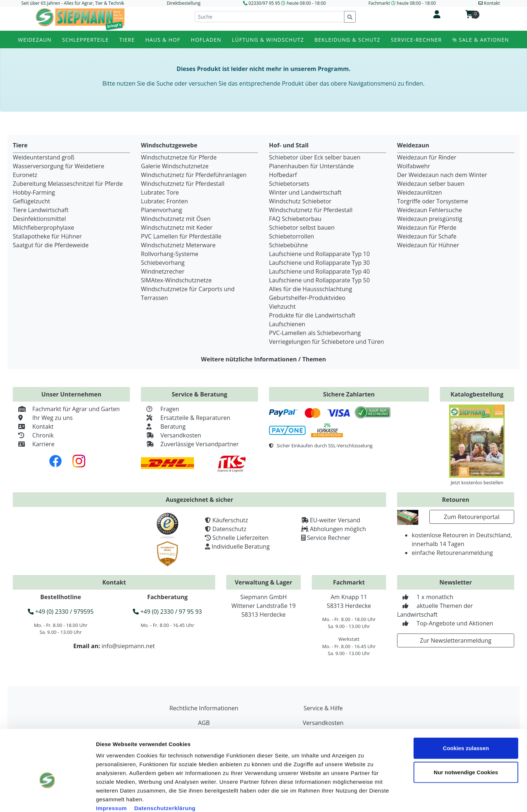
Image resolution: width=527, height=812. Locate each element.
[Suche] (270, 17)
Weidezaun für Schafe (427, 236)
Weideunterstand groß (44, 157)
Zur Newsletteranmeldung (455, 640)
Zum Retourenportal (472, 517)
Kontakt (33, 426)
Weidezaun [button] (35, 40)
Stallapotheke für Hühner (47, 236)
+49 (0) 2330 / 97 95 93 (167, 612)
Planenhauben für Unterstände (311, 166)
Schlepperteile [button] (86, 40)
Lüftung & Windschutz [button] (268, 40)
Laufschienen (287, 324)
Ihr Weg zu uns (43, 418)
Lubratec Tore (160, 192)
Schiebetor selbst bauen (302, 228)
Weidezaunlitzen (420, 192)
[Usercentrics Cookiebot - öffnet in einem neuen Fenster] (47, 798)
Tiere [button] (127, 40)
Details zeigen (415, 798)
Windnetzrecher (163, 271)
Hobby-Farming (34, 192)
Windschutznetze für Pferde (179, 157)
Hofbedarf (283, 175)
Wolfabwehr (414, 166)
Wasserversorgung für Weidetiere (59, 166)
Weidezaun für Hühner (428, 245)
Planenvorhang (162, 210)
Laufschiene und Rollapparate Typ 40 (319, 271)
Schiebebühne (288, 245)
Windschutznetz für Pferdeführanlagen (194, 175)
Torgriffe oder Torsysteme (433, 201)
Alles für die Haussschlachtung (311, 289)
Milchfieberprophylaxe (44, 228)
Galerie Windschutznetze (175, 166)
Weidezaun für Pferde (427, 228)
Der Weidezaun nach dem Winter (442, 175)
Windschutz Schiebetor (300, 201)
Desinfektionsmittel (39, 219)
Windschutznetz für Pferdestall (183, 184)
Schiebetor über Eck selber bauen (315, 157)
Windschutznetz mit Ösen (176, 219)
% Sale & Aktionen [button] (481, 40)
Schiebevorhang (163, 263)
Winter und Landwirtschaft (305, 192)
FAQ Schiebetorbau (295, 219)
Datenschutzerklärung (165, 768)
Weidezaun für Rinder (427, 157)
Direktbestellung (184, 3)
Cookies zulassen (466, 708)
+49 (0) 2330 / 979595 (61, 612)
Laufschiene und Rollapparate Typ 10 (319, 254)
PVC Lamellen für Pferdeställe (181, 236)
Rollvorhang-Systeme (170, 254)
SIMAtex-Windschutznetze (176, 280)
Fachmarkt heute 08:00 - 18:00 (402, 3)
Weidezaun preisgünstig (430, 219)
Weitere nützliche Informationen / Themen (263, 359)
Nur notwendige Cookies (466, 732)
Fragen (160, 409)
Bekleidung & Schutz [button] (347, 40)
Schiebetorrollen (291, 236)
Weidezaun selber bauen (431, 184)
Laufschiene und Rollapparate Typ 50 (319, 280)
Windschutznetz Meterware (178, 245)
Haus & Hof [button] (163, 40)
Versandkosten (171, 435)
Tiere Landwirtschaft (41, 210)
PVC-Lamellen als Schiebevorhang (315, 333)
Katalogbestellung (477, 394)
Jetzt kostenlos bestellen (477, 482)
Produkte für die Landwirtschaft (312, 315)
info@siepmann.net (128, 646)
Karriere (34, 444)
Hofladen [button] (206, 40)
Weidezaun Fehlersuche (429, 210)
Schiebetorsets (289, 184)
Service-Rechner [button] (416, 40)
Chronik (33, 435)
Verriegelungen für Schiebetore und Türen (326, 342)
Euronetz (25, 175)
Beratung (163, 426)
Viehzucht (282, 307)
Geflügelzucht (31, 201)
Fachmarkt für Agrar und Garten (66, 409)
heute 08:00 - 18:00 (306, 3)
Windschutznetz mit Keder (177, 228)
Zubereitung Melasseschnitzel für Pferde (68, 184)
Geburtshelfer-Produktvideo (307, 298)
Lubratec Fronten (165, 201)
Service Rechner (329, 538)
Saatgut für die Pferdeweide (51, 245)
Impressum (111, 768)
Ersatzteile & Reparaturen (186, 418)
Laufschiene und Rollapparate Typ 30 (319, 263)
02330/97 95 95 (264, 3)
